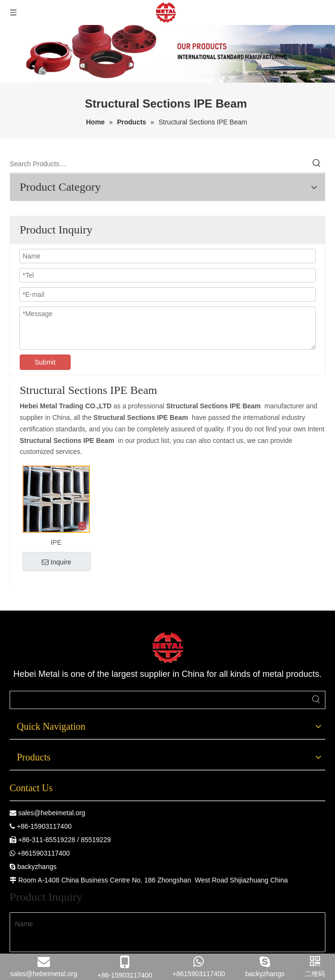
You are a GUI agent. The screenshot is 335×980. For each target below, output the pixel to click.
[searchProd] (159, 700)
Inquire (56, 562)
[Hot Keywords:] (317, 164)
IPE (56, 542)
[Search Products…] (159, 164)
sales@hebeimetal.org (52, 813)
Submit (45, 362)
